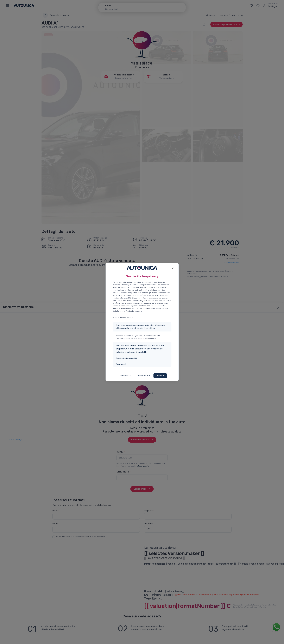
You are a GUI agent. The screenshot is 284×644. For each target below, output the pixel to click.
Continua (160, 376)
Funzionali (121, 364)
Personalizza (126, 376)
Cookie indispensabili (126, 358)
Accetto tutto (144, 376)
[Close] (173, 268)
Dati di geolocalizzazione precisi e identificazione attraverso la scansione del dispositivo (140, 327)
